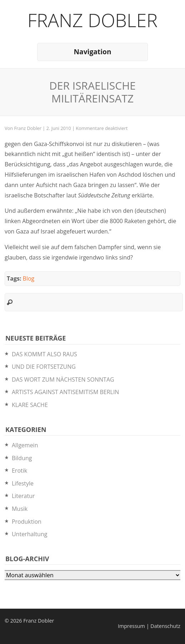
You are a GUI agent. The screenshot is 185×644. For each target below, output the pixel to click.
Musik (20, 509)
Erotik (19, 471)
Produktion (27, 522)
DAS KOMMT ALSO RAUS (44, 354)
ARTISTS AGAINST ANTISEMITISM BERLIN (65, 392)
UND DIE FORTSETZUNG (44, 367)
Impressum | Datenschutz (149, 626)
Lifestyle (23, 483)
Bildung (22, 458)
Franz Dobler (93, 20)
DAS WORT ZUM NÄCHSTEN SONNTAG (63, 379)
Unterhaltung (29, 534)
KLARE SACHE (30, 405)
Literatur (23, 496)
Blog (29, 278)
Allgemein (25, 445)
